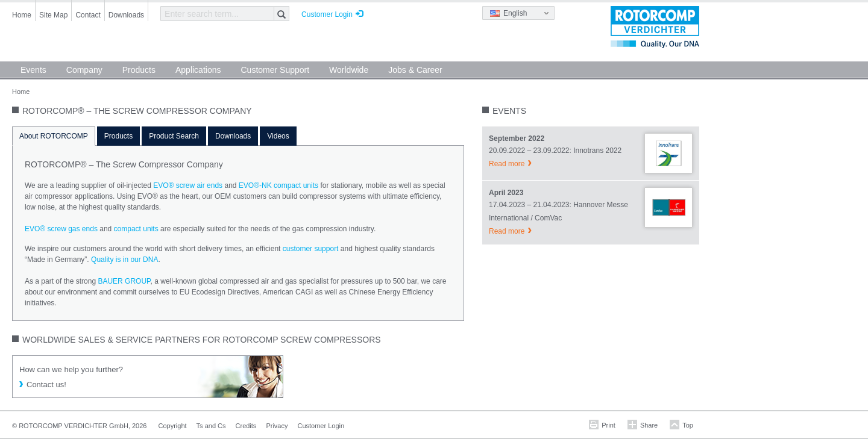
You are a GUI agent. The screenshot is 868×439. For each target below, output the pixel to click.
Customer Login (327, 14)
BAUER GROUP (124, 281)
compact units (136, 229)
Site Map (53, 15)
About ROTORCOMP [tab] (54, 136)
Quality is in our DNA (124, 260)
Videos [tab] (278, 136)
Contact (88, 15)
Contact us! (46, 385)
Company (84, 70)
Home (22, 15)
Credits (246, 426)
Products (139, 70)
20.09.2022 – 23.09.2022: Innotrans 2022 (555, 151)
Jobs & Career (415, 70)
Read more (507, 164)
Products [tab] (118, 136)
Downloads (126, 15)
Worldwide (349, 70)
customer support (311, 249)
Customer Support (275, 70)
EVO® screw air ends (188, 185)
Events (33, 70)
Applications (198, 70)
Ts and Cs (211, 426)
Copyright (173, 426)
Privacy (277, 426)
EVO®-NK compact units (278, 185)
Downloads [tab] (233, 136)
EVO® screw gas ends (61, 229)
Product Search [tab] (174, 136)
